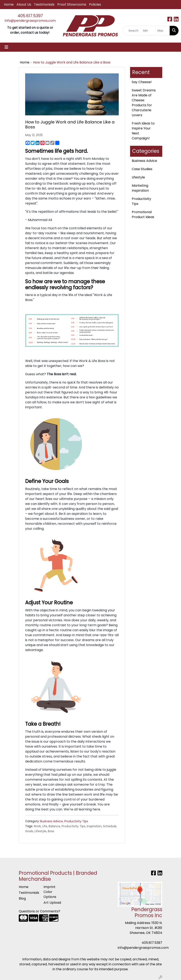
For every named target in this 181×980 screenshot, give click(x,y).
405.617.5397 (30, 16)
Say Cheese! (142, 82)
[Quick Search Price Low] (148, 31)
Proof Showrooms (72, 4)
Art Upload (52, 903)
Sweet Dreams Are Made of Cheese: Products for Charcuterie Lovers (144, 103)
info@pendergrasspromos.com (30, 21)
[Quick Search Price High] (163, 31)
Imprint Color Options (50, 892)
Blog (22, 898)
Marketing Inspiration (140, 188)
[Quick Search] (132, 31)
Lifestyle (138, 177)
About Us (24, 4)
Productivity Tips (76, 821)
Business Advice (52, 821)
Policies (95, 4)
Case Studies (142, 169)
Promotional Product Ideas (143, 215)
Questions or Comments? (39, 911)
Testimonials (44, 4)
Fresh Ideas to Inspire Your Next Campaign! (143, 131)
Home (9, 4)
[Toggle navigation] (6, 47)
